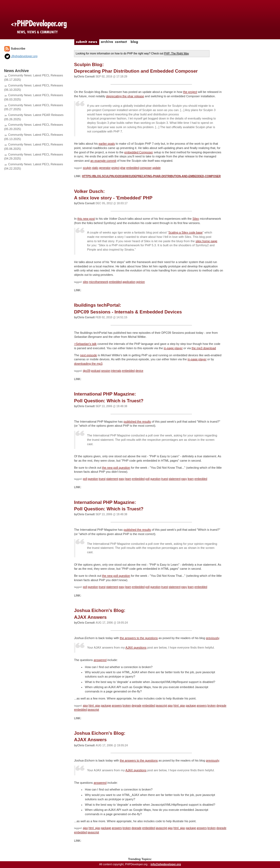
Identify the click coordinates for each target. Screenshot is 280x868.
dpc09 (87, 371)
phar (123, 168)
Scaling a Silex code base (186, 232)
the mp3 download (204, 348)
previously (212, 638)
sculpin (87, 168)
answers (117, 706)
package (106, 706)
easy (122, 479)
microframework (99, 282)
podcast (96, 371)
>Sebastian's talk (85, 344)
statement (112, 479)
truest (102, 479)
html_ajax (94, 706)
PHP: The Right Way (176, 54)
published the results (137, 422)
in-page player (173, 348)
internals (116, 371)
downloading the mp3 (88, 364)
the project (190, 92)
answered (100, 660)
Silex (196, 219)
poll (85, 479)
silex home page (207, 241)
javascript (161, 706)
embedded (133, 168)
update (157, 168)
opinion (140, 282)
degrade (136, 706)
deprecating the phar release (125, 96)
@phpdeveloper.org (21, 56)
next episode (88, 355)
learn (128, 479)
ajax (85, 706)
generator (105, 168)
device (139, 371)
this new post (86, 219)
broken (127, 706)
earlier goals (107, 144)
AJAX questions (136, 647)
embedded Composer (139, 152)
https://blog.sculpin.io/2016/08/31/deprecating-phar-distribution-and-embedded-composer (152, 176)
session (106, 371)
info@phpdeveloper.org (166, 864)
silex (86, 282)
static (95, 168)
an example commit (103, 161)
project (115, 168)
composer (146, 168)
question (93, 479)
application (129, 282)
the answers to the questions (139, 638)
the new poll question (116, 468)
